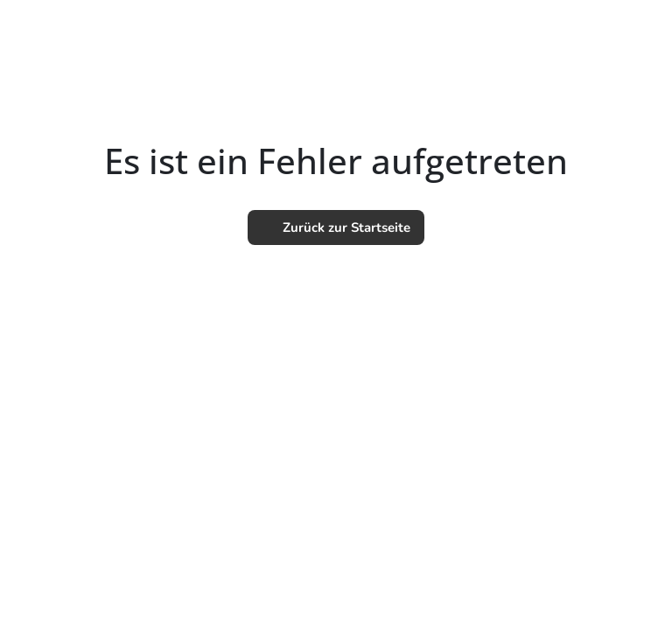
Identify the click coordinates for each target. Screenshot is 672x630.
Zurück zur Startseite (336, 227)
